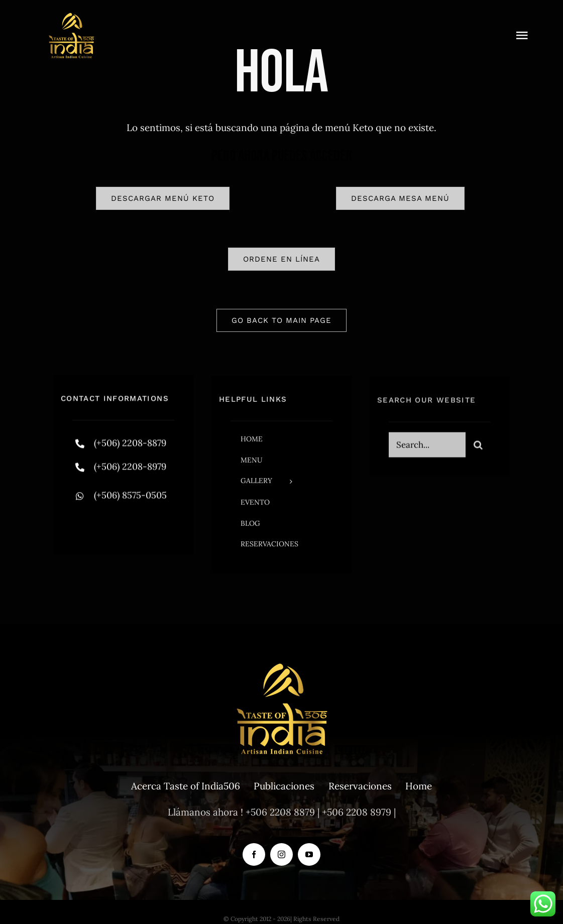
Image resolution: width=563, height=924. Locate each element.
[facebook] (84, 524)
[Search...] (427, 449)
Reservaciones (360, 786)
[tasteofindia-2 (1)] (71, 15)
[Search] (478, 449)
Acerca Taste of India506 (186, 786)
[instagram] (139, 524)
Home (419, 786)
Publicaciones (284, 786)
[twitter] (111, 524)
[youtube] (309, 854)
